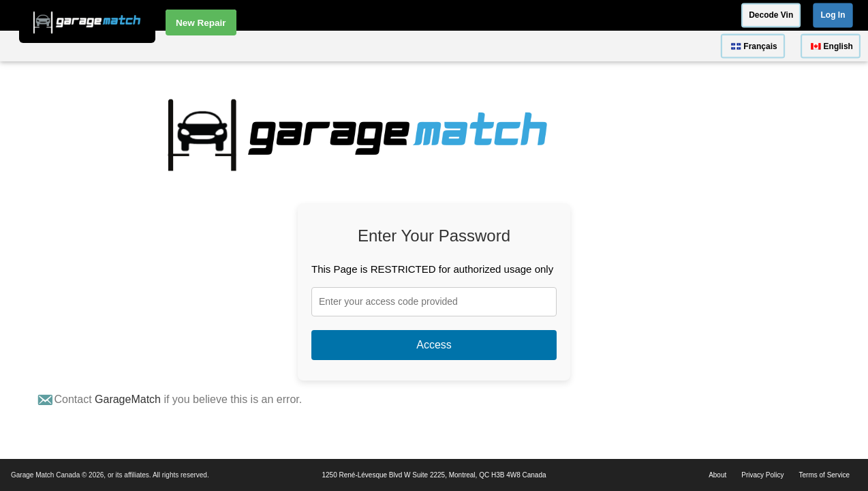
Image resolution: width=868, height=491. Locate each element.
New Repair (201, 21)
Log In (833, 15)
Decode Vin (771, 15)
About (717, 475)
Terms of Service (824, 475)
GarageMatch (128, 399)
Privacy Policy (762, 475)
